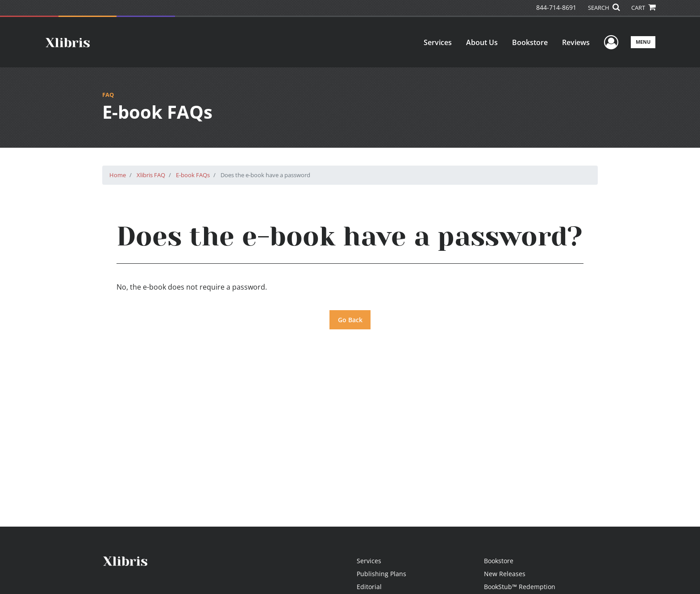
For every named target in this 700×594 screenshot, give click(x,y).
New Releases (505, 574)
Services (438, 42)
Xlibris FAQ (151, 175)
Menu (643, 42)
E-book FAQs (193, 175)
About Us (482, 42)
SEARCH (604, 8)
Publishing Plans (381, 574)
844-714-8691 (556, 7)
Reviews (576, 42)
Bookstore (530, 42)
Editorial (369, 587)
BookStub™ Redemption (520, 587)
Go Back (350, 320)
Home (118, 175)
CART (643, 8)
